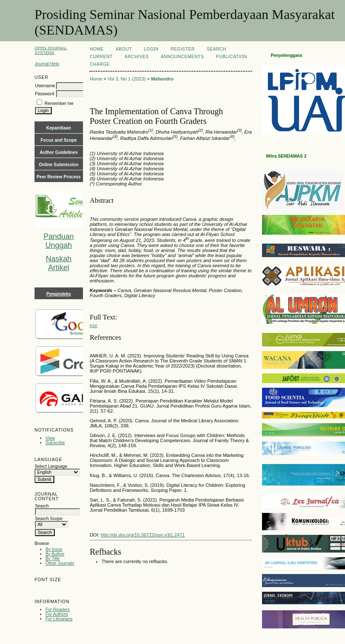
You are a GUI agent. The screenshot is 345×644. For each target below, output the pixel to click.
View (50, 438)
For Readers (58, 610)
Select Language (51, 466)
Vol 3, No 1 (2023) (127, 79)
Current (101, 57)
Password (45, 94)
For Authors (57, 614)
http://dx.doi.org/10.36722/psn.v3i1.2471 (143, 535)
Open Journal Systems (51, 50)
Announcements (183, 57)
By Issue (54, 549)
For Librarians (59, 619)
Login (151, 49)
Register (183, 49)
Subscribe (55, 443)
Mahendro (162, 79)
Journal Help (47, 64)
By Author (55, 554)
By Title (53, 559)
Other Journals (60, 563)
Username (45, 86)
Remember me (59, 103)
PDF (94, 326)
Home (97, 49)
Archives (137, 57)
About (124, 49)
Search (217, 49)
